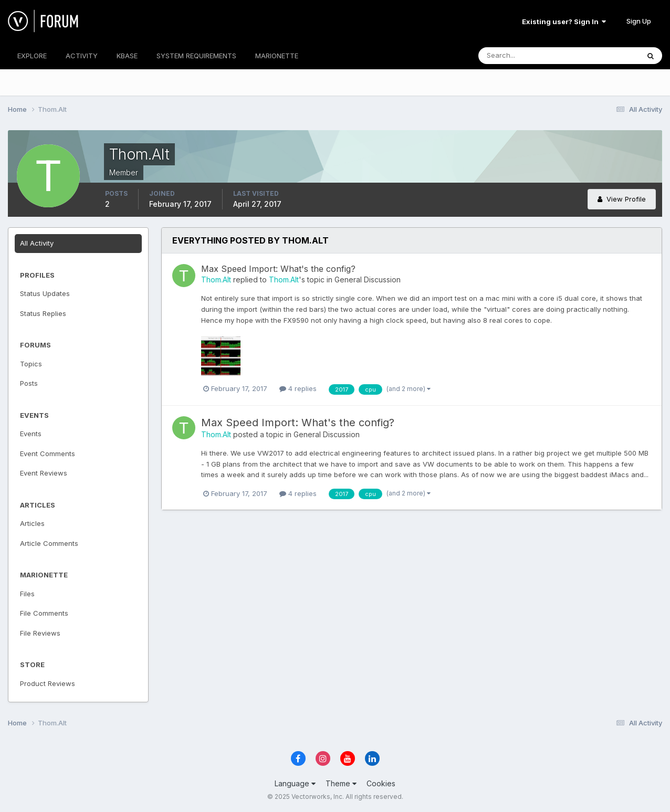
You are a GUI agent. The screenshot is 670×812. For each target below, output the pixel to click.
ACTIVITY (82, 56)
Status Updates (45, 293)
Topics (31, 364)
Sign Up (639, 21)
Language (295, 783)
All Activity (37, 243)
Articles (32, 523)
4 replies (298, 388)
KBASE (127, 56)
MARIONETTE (277, 56)
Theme (341, 783)
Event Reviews (44, 473)
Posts (29, 383)
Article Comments (49, 543)
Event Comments (48, 454)
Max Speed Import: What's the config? (278, 269)
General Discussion (368, 280)
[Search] (525, 56)
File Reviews (40, 633)
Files (27, 594)
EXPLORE (32, 56)
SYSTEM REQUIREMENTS (196, 56)
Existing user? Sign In (564, 22)
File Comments (44, 613)
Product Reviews (48, 683)
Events (31, 434)
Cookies (381, 783)
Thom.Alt (216, 280)
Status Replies (43, 313)
